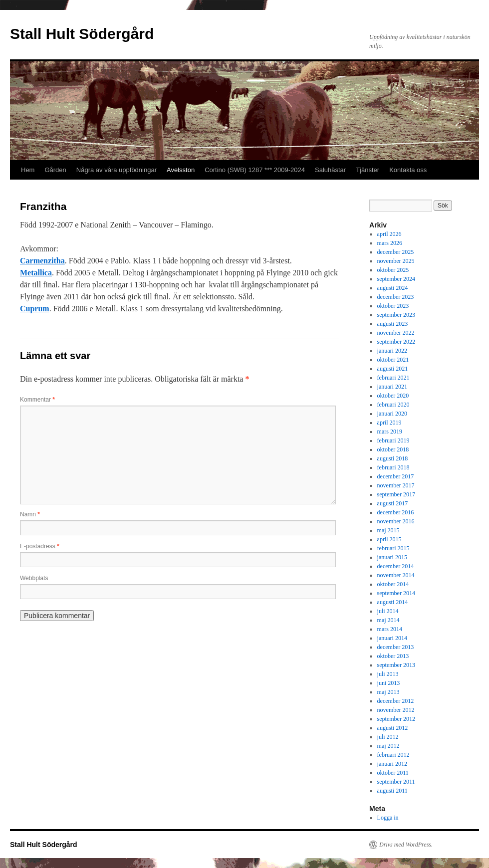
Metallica (36, 273)
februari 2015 (393, 548)
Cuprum (35, 309)
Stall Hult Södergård (82, 34)
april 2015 (389, 539)
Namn (30, 514)
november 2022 (396, 333)
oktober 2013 (393, 656)
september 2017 (396, 494)
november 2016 (396, 521)
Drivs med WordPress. (406, 845)
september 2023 (396, 315)
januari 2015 (392, 557)
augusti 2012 (393, 728)
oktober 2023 (393, 306)
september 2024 (396, 279)
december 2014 (396, 566)
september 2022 (396, 342)
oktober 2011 (393, 773)
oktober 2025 (393, 270)
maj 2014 (388, 620)
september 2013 (396, 665)
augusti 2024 (393, 288)
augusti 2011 (392, 791)
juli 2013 (388, 674)
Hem (28, 170)
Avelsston (181, 170)
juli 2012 (388, 737)
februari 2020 (393, 405)
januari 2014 (392, 638)
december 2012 (396, 701)
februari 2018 (393, 467)
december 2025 (396, 252)
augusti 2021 (393, 369)
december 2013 (396, 647)
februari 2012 (393, 755)
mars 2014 (390, 629)
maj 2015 (388, 530)
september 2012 (396, 719)
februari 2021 (393, 378)
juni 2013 (389, 683)
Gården (55, 170)
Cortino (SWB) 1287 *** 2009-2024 (255, 170)
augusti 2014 (393, 602)
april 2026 (389, 234)
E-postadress (40, 546)
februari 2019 (393, 440)
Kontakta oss (408, 170)
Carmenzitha (42, 261)
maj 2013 (388, 692)
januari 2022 (392, 351)
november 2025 (396, 261)
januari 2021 (392, 387)
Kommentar (37, 400)
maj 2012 (388, 746)
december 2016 (396, 512)
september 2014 (396, 593)
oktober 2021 (393, 360)
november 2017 (396, 485)
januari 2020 (392, 414)
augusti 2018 (393, 458)
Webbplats (34, 578)
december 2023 (396, 297)
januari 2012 (392, 764)
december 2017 (396, 476)
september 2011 (396, 782)
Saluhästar (330, 170)
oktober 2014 (393, 584)
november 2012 (396, 710)
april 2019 (389, 423)
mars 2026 (390, 243)
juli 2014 (388, 611)
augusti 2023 (393, 324)
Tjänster (367, 170)
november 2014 (396, 575)
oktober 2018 (393, 449)
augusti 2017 (393, 503)
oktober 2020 (393, 396)
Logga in (388, 818)
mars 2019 (390, 432)
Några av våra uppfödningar (117, 170)
